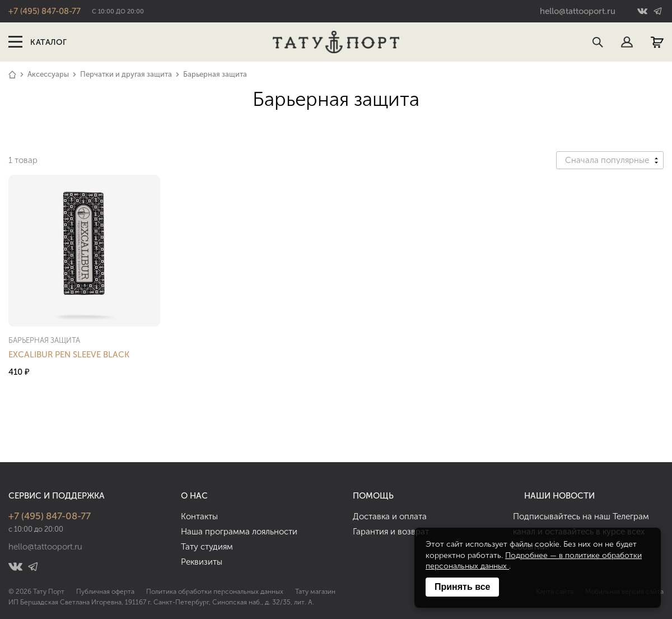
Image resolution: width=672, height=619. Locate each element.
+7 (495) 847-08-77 (45, 11)
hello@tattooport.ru (578, 11)
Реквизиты (202, 562)
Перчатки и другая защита (126, 74)
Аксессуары (48, 74)
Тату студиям (207, 547)
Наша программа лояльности (239, 532)
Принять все (462, 587)
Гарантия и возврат (391, 532)
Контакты (199, 516)
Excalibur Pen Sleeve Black (69, 355)
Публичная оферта (105, 592)
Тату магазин (315, 592)
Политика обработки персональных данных (215, 592)
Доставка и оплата (390, 516)
